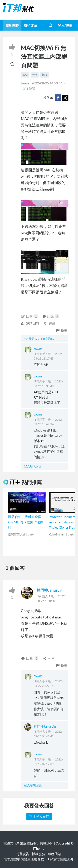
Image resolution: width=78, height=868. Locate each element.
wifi (35, 75)
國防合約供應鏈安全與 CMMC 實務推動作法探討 (26, 522)
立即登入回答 (39, 816)
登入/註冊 (65, 25)
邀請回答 (30, 323)
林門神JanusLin (50, 590)
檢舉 (61, 330)
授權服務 (38, 854)
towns (25, 83)
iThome (39, 848)
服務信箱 (54, 854)
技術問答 (12, 25)
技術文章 (31, 25)
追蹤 (50, 323)
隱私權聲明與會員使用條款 (24, 859)
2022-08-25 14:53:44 (47, 83)
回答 (29, 316)
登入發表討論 (33, 466)
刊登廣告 (22, 854)
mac (25, 75)
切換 (45, 75)
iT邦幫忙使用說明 (60, 859)
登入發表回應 (33, 785)
